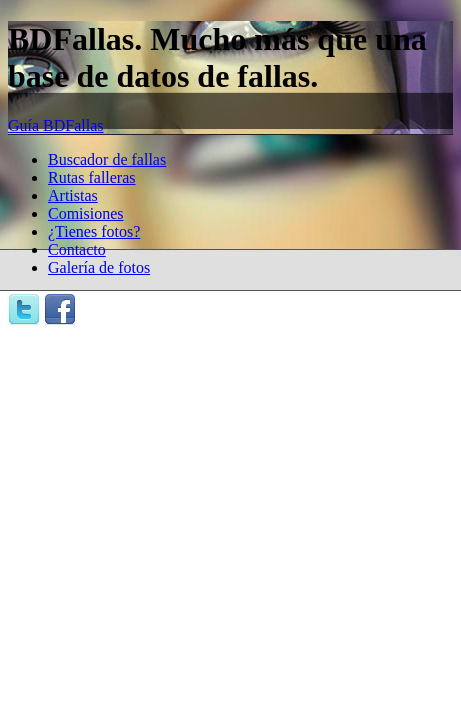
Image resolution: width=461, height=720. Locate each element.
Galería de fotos (99, 267)
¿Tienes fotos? (94, 231)
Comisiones (86, 213)
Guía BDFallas (56, 125)
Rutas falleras (92, 177)
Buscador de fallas (107, 159)
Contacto (77, 249)
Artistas (73, 195)
